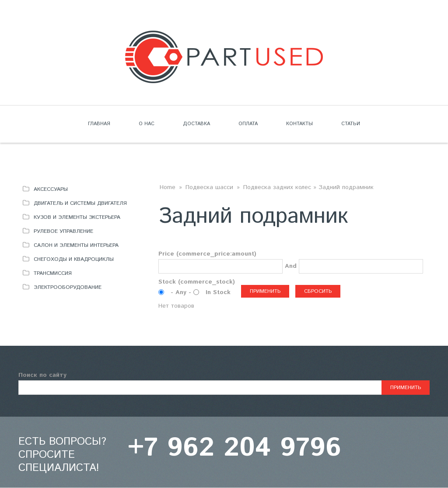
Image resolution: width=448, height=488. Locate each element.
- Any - (182, 292)
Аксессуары (51, 189)
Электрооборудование (68, 287)
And (291, 266)
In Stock (218, 292)
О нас (147, 124)
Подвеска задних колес (277, 187)
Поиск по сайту (42, 375)
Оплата (248, 124)
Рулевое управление (63, 231)
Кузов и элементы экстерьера (77, 217)
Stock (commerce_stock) (197, 282)
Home (168, 187)
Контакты (299, 124)
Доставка (196, 124)
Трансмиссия (53, 273)
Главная (99, 124)
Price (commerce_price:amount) (207, 254)
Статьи (351, 124)
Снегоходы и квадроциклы (74, 259)
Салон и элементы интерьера (76, 245)
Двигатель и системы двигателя (80, 203)
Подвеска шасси (209, 187)
